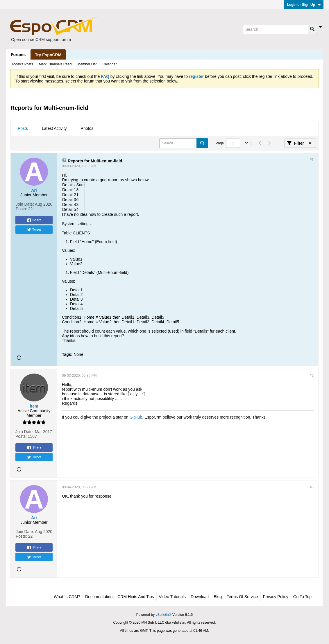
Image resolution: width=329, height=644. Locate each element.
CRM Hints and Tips (136, 597)
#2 (312, 376)
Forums (18, 55)
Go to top (302, 597)
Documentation (99, 597)
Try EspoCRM (48, 55)
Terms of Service (242, 597)
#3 (312, 487)
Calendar (109, 64)
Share (34, 220)
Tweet (34, 230)
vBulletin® (164, 615)
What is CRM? (67, 597)
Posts (23, 128)
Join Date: (25, 204)
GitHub (136, 417)
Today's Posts (22, 64)
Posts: (21, 209)
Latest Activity (54, 128)
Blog (218, 597)
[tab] (23, 129)
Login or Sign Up (304, 5)
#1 (312, 160)
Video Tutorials (172, 597)
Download (200, 597)
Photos (87, 128)
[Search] (275, 29)
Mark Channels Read (55, 64)
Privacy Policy (276, 597)
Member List (87, 64)
